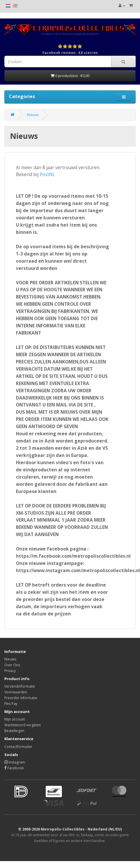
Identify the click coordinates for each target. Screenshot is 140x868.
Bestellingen (14, 731)
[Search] (123, 61)
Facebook (14, 768)
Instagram (15, 762)
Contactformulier (18, 747)
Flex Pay (11, 704)
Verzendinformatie (20, 686)
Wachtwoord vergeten (23, 725)
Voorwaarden (16, 692)
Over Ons (12, 665)
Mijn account (15, 719)
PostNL (47, 174)
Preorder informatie (21, 698)
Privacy (10, 671)
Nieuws (33, 115)
